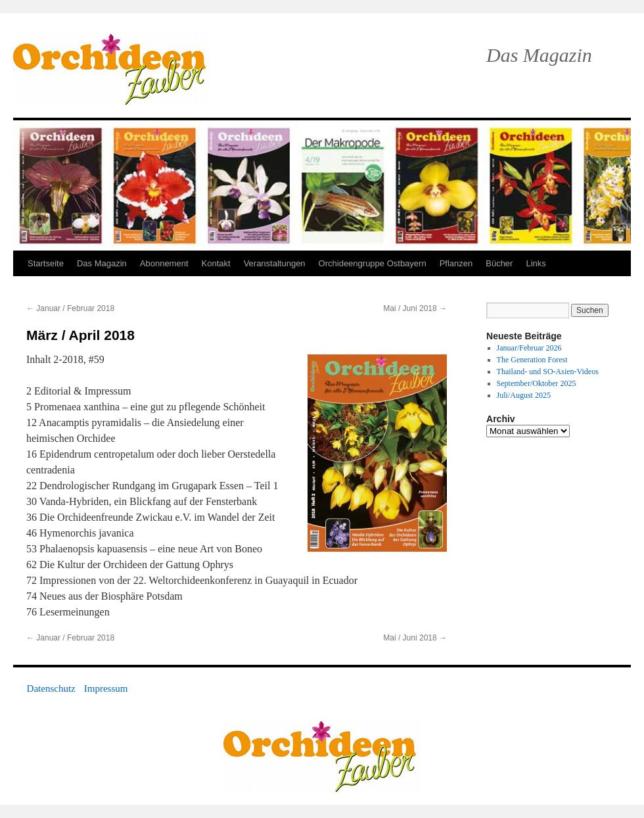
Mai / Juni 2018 (415, 308)
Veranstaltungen (275, 263)
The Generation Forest (532, 360)
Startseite (46, 263)
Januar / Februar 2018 (70, 308)
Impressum (106, 688)
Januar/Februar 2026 (529, 348)
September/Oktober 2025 (537, 383)
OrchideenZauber (112, 69)
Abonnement (164, 263)
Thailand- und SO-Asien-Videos (548, 372)
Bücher (499, 263)
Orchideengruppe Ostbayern (373, 263)
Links (536, 263)
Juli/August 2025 (524, 395)
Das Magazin (102, 263)
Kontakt (216, 263)
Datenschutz (51, 688)
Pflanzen (456, 263)
